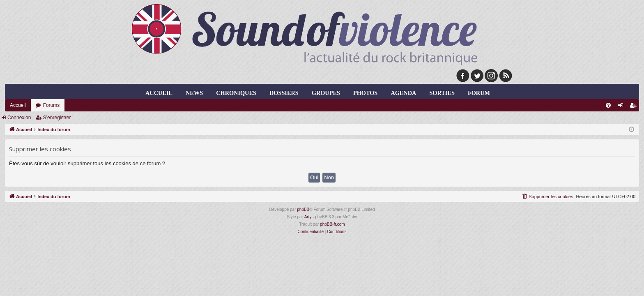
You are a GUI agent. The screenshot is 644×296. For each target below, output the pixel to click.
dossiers (284, 93)
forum (479, 93)
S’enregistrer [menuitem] (635, 107)
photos (365, 93)
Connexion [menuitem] (622, 107)
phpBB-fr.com (332, 224)
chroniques (236, 93)
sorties (442, 93)
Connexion (19, 118)
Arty (308, 217)
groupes (326, 93)
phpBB (303, 209)
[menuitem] (608, 105)
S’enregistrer (57, 118)
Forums (52, 105)
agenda (403, 93)
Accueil (159, 93)
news (194, 93)
